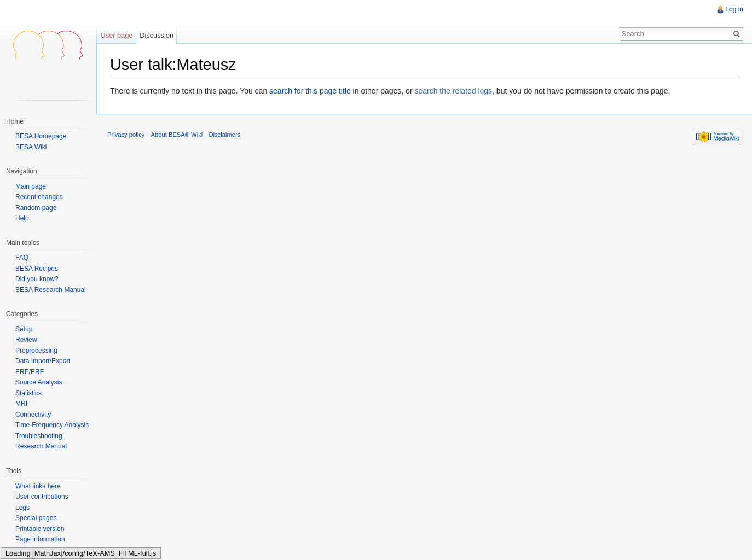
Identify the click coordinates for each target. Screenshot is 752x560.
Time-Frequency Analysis (52, 425)
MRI (21, 404)
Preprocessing (36, 351)
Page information (40, 539)
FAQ (22, 258)
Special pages (36, 518)
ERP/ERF (30, 372)
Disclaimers (224, 135)
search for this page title (310, 91)
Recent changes (39, 197)
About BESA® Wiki (177, 135)
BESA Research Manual (51, 290)
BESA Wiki (31, 147)
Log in (734, 9)
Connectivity (33, 415)
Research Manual (41, 446)
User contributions (42, 497)
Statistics (28, 393)
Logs (22, 507)
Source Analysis (39, 382)
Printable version (40, 529)
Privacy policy (126, 135)
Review (26, 340)
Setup (24, 329)
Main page (31, 187)
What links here (38, 486)
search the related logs (453, 91)
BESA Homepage (41, 136)
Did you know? (37, 279)
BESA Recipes (37, 269)
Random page (36, 208)
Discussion (157, 35)
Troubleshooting (39, 436)
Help (22, 218)
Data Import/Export (43, 361)
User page (116, 35)
